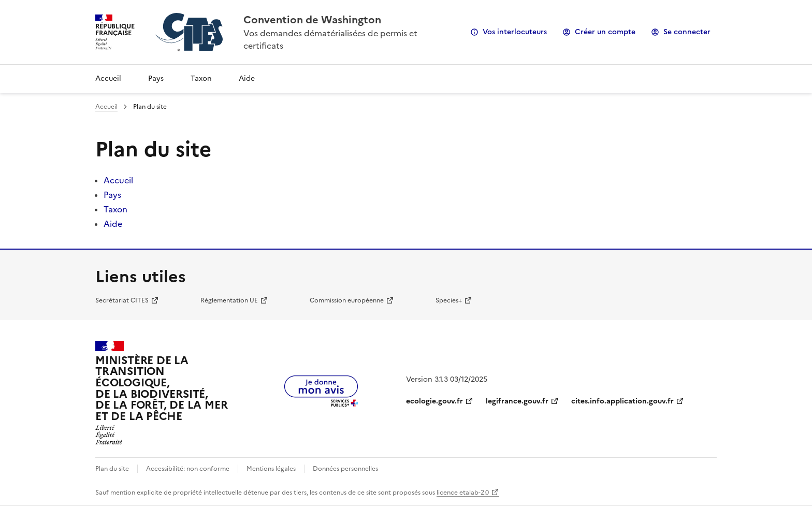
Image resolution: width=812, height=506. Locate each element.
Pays (156, 78)
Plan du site (112, 469)
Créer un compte (605, 32)
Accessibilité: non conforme (188, 469)
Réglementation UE (229, 300)
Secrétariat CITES (122, 300)
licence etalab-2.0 (463, 493)
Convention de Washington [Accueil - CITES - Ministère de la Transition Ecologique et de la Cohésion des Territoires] (312, 20)
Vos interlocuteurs (515, 32)
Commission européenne (347, 300)
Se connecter (687, 32)
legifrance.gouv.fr (517, 401)
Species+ (449, 300)
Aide (247, 78)
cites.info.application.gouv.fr (622, 401)
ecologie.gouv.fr (434, 401)
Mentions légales (271, 469)
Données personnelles (345, 469)
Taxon (201, 78)
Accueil (108, 78)
